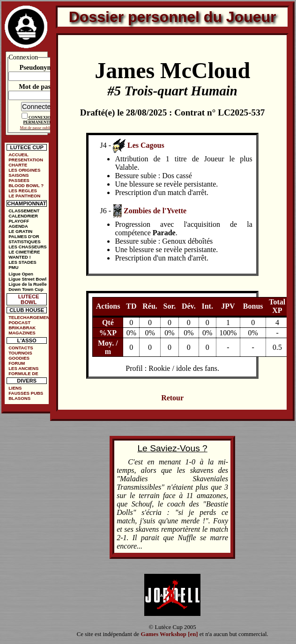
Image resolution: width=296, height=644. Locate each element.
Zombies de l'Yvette (155, 210)
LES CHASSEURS (28, 247)
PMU (13, 267)
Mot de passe (37, 87)
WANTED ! (19, 257)
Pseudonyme (37, 67)
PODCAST (19, 322)
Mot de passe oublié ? (38, 128)
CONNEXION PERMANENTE (38, 120)
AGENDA (18, 226)
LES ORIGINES (24, 170)
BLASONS (19, 398)
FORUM (17, 363)
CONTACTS (21, 348)
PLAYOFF (19, 221)
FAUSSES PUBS (26, 393)
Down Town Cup (26, 289)
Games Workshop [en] (169, 634)
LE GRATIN (20, 231)
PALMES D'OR (24, 236)
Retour (172, 398)
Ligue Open (21, 274)
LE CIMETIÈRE (24, 252)
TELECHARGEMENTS (29, 317)
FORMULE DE (23, 373)
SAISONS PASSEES (19, 178)
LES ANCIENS (23, 368)
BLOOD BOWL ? (26, 185)
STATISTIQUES (24, 242)
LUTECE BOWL (29, 299)
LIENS (15, 388)
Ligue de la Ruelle (28, 284)
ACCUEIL (18, 155)
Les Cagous (146, 145)
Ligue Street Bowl (27, 279)
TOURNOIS (20, 353)
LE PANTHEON (24, 196)
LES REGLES (23, 191)
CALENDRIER (23, 216)
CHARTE (18, 165)
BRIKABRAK (22, 328)
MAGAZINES (22, 333)
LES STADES (22, 262)
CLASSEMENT (24, 211)
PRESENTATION (26, 160)
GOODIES (19, 358)
